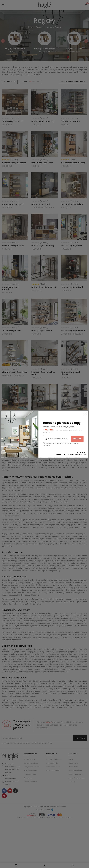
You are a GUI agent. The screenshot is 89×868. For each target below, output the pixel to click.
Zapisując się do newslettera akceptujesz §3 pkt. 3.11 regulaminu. (61, 445)
